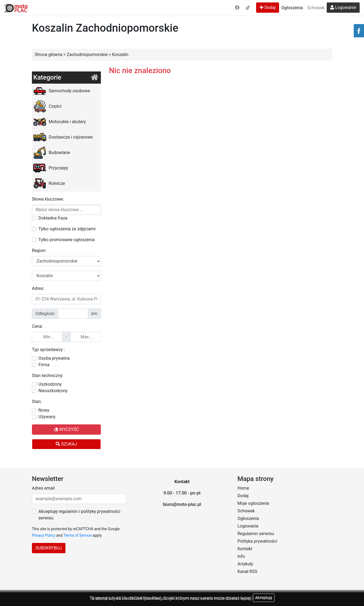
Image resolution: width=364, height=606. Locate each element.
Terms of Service (77, 535)
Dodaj (268, 7)
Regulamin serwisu (256, 534)
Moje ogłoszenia (253, 503)
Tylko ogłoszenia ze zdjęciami (67, 229)
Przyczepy (51, 168)
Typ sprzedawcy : (48, 350)
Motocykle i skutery (60, 122)
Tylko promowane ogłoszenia (67, 240)
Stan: (37, 402)
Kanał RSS (247, 571)
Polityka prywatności (257, 541)
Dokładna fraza (53, 218)
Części (47, 106)
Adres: (38, 288)
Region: (39, 250)
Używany (47, 417)
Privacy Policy (44, 535)
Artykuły (245, 564)
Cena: (37, 326)
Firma (44, 365)
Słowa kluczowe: (48, 199)
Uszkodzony (50, 384)
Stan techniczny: (48, 376)
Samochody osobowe (62, 91)
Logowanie (343, 7)
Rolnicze (49, 184)
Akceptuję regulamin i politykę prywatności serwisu (79, 515)
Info (241, 556)
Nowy (44, 410)
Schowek (316, 8)
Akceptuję (264, 598)
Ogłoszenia (292, 8)
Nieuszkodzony (53, 391)
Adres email (43, 488)
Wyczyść (66, 429)
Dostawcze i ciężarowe (63, 137)
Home (243, 488)
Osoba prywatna (54, 358)
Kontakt (245, 549)
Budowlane (52, 153)
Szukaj (66, 444)
